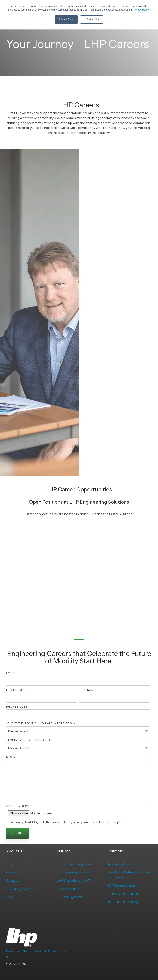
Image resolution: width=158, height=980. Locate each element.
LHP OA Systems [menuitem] (70, 897)
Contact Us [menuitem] (43, 951)
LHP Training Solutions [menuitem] (74, 872)
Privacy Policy (141, 10)
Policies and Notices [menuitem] (20, 951)
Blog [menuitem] (10, 897)
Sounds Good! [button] (66, 19)
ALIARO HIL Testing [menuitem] (123, 894)
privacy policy (110, 822)
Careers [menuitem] (12, 872)
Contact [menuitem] (12, 880)
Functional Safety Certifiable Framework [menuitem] (129, 875)
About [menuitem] (11, 864)
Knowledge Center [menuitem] (20, 889)
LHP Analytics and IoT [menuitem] (73, 880)
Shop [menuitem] (10, 957)
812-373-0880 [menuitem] (62, 951)
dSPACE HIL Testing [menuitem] (123, 902)
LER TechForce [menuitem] (69, 889)
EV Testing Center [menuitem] (121, 885)
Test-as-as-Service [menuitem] (122, 864)
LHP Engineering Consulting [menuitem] (79, 864)
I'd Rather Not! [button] (92, 19)
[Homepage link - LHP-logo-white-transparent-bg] (22, 944)
